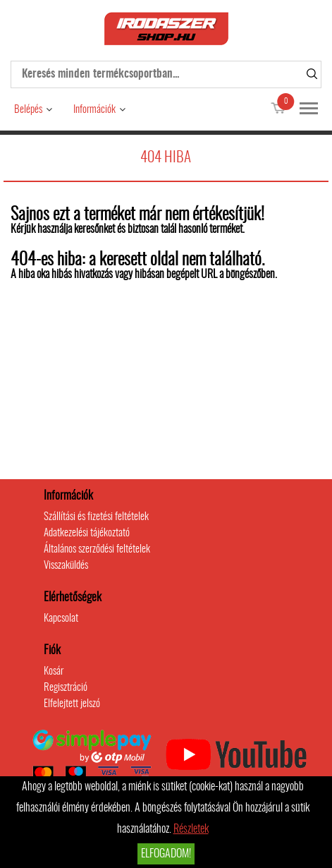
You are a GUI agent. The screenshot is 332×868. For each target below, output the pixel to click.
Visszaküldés (66, 566)
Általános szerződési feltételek (97, 549)
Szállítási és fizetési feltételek (96, 517)
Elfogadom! (166, 854)
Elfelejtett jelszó (72, 704)
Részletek (191, 829)
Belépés (28, 110)
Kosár (54, 671)
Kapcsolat (61, 619)
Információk (94, 110)
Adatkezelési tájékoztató (87, 533)
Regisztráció (66, 688)
